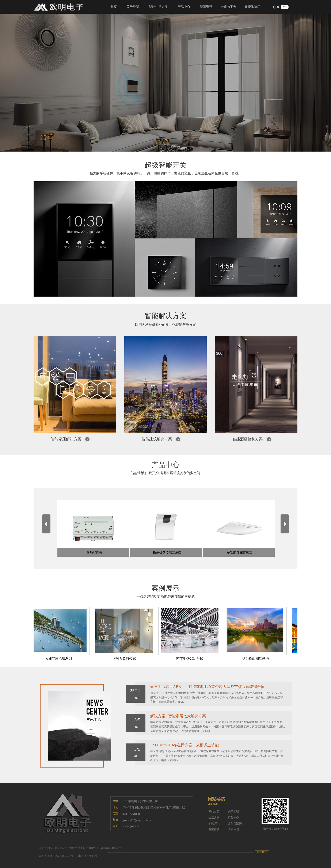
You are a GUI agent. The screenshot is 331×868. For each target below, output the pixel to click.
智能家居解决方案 (66, 439)
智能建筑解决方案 (157, 439)
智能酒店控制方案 (248, 439)
